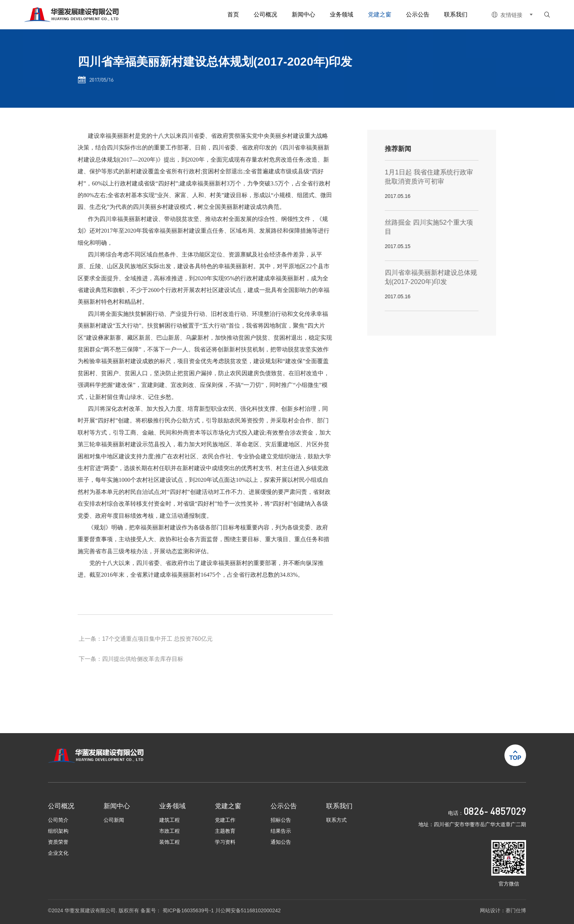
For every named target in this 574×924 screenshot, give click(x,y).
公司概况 (265, 14)
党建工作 (225, 820)
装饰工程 (169, 842)
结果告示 (281, 831)
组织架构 (58, 831)
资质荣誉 (58, 842)
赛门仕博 (516, 911)
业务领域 (342, 14)
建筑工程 (169, 820)
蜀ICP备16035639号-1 (189, 911)
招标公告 (281, 820)
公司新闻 (114, 820)
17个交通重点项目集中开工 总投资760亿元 (158, 646)
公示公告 (418, 14)
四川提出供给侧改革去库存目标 (144, 666)
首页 (233, 14)
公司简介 (58, 820)
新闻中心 (303, 14)
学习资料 (225, 842)
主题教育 (225, 831)
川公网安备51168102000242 (248, 911)
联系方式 (336, 820)
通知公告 (281, 842)
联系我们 (456, 14)
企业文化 (58, 853)
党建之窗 (380, 14)
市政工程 (169, 831)
